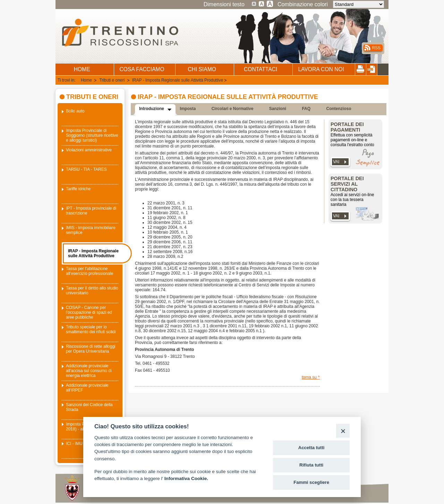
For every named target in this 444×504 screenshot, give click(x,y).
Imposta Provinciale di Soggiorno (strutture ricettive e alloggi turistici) (92, 135)
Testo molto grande (270, 3)
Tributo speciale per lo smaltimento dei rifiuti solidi (91, 329)
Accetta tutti (311, 448)
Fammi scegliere (311, 482)
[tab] (155, 110)
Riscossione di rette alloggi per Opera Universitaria (91, 349)
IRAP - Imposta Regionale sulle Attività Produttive (178, 80)
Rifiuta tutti (311, 465)
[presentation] (153, 110)
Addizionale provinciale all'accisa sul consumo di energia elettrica (89, 371)
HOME (82, 69)
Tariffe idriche (78, 189)
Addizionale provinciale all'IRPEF (87, 388)
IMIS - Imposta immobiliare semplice (91, 230)
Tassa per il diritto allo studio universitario (92, 291)
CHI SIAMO (202, 69)
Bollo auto (75, 111)
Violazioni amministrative (89, 150)
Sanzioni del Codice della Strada (89, 407)
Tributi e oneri (112, 80)
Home (87, 80)
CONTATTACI (261, 69)
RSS (376, 48)
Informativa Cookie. (186, 478)
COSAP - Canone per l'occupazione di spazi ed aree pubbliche (89, 312)
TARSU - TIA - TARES (86, 169)
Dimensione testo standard (254, 3)
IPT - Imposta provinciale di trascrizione (91, 211)
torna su (310, 377)
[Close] (343, 431)
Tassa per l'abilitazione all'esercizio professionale (89, 271)
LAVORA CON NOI (321, 69)
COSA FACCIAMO (142, 69)
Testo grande (262, 3)
